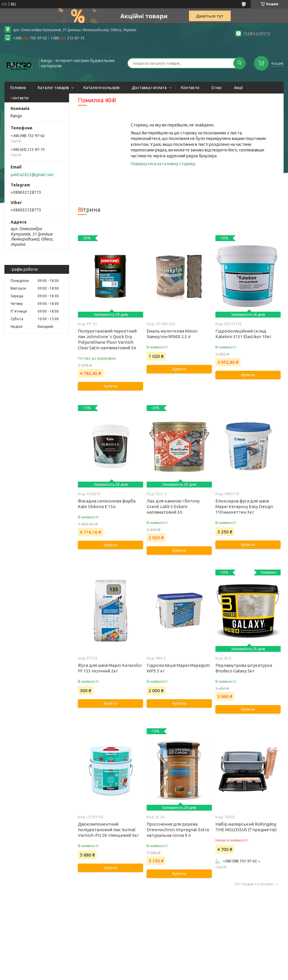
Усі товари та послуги (254, 884)
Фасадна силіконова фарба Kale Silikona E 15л (107, 504)
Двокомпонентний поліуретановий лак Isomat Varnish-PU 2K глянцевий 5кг (108, 830)
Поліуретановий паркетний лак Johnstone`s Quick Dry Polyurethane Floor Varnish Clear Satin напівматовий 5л (107, 339)
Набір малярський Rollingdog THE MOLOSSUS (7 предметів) (246, 827)
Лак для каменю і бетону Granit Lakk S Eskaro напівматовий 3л (173, 506)
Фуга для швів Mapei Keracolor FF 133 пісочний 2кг (110, 668)
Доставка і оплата (149, 88)
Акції (238, 88)
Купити (110, 386)
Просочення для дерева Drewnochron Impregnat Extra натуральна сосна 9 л (178, 830)
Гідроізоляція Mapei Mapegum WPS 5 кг (178, 668)
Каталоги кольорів (102, 88)
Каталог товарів (53, 88)
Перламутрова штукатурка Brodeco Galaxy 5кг (244, 668)
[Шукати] (240, 63)
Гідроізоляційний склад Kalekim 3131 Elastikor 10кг (243, 334)
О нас (217, 88)
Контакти (190, 88)
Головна (18, 88)
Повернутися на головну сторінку (163, 164)
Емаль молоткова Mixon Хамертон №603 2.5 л (172, 334)
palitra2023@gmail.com (32, 175)
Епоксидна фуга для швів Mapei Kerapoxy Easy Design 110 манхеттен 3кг (244, 506)
